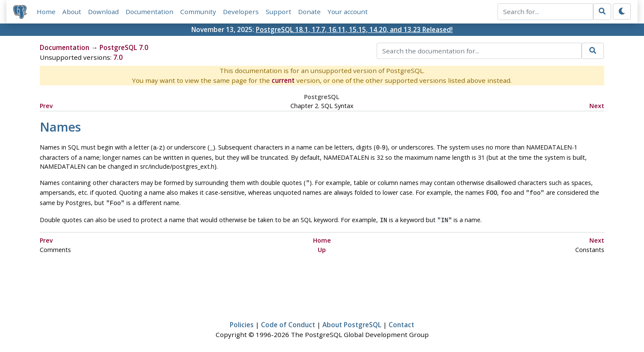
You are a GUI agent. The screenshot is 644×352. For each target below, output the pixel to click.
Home (46, 12)
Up (322, 245)
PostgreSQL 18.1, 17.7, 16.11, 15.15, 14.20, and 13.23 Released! (354, 29)
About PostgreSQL (352, 320)
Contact (401, 320)
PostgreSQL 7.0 (124, 47)
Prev (46, 106)
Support (278, 12)
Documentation (149, 12)
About (72, 12)
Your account (348, 12)
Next (597, 106)
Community (198, 12)
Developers (241, 12)
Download (103, 12)
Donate (309, 12)
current (283, 80)
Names (60, 127)
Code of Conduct (288, 320)
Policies (242, 320)
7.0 (118, 57)
